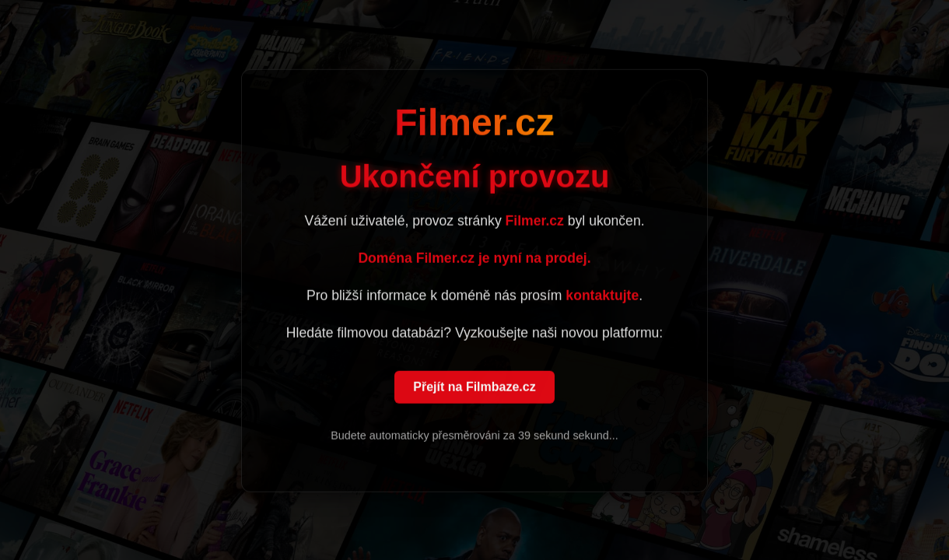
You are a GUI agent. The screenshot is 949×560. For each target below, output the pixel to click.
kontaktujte (602, 296)
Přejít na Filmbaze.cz (474, 388)
